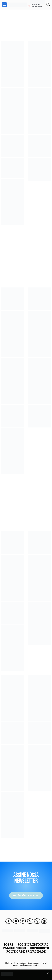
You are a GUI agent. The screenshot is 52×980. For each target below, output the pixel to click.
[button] (4, 5)
